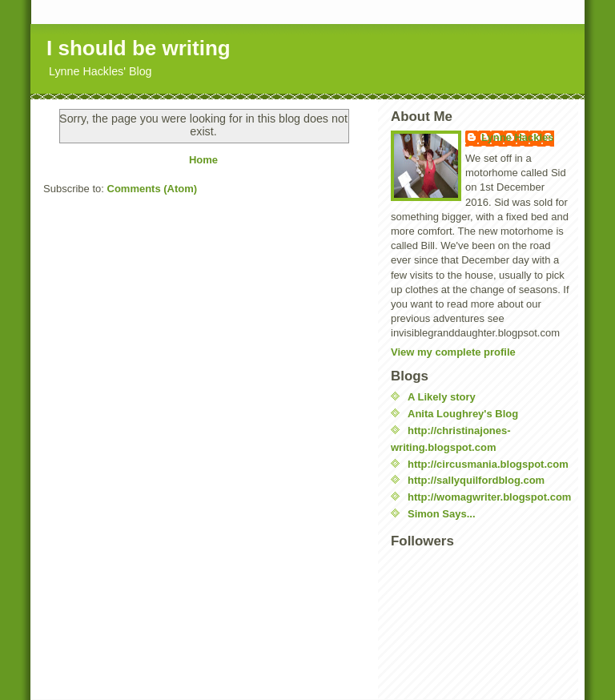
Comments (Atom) (153, 189)
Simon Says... (442, 514)
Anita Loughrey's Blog (463, 414)
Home (203, 160)
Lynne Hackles (518, 137)
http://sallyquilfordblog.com (476, 480)
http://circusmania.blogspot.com (488, 464)
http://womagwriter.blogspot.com (489, 497)
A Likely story (442, 397)
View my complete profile (453, 352)
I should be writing (139, 48)
